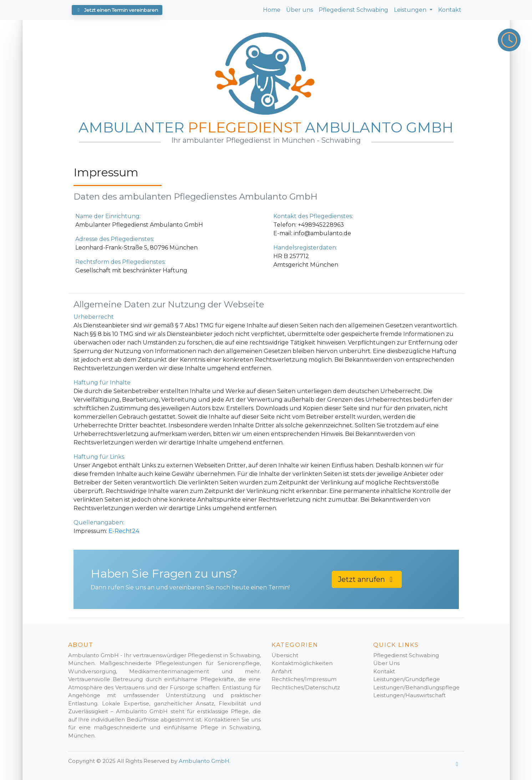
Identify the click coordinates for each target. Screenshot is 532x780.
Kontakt (450, 10)
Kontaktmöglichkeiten (302, 663)
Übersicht (285, 655)
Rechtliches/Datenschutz (306, 687)
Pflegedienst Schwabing (353, 10)
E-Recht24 (124, 531)
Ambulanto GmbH (204, 761)
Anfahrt (282, 671)
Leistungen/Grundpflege (407, 679)
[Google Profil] (457, 764)
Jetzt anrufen (367, 579)
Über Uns (386, 663)
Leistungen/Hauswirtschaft (409, 695)
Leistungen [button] (411, 10)
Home (272, 10)
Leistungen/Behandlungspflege (416, 687)
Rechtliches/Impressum (304, 679)
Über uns (300, 10)
